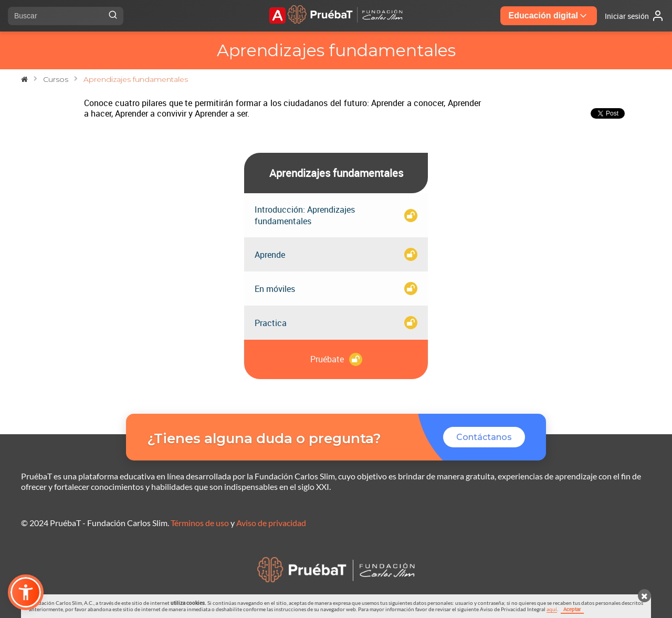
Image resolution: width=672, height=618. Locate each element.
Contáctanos (484, 437)
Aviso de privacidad (271, 523)
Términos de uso (200, 523)
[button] (26, 592)
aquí (552, 609)
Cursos (56, 79)
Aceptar (572, 609)
